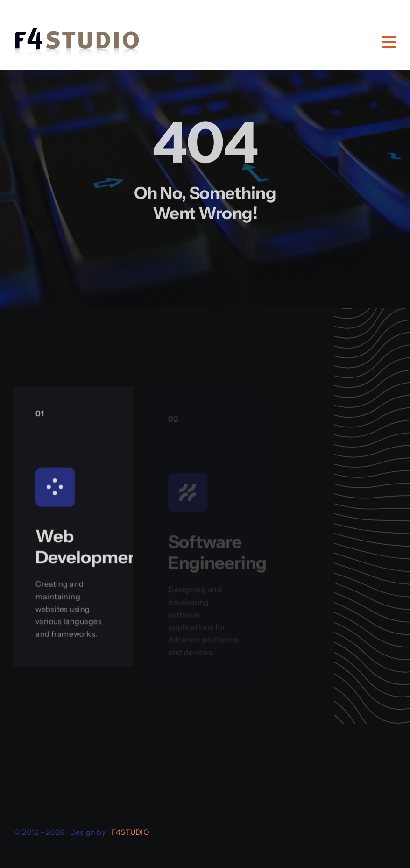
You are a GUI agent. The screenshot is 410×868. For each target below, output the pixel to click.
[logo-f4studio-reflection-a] (77, 25)
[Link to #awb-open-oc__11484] (389, 42)
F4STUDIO (131, 832)
